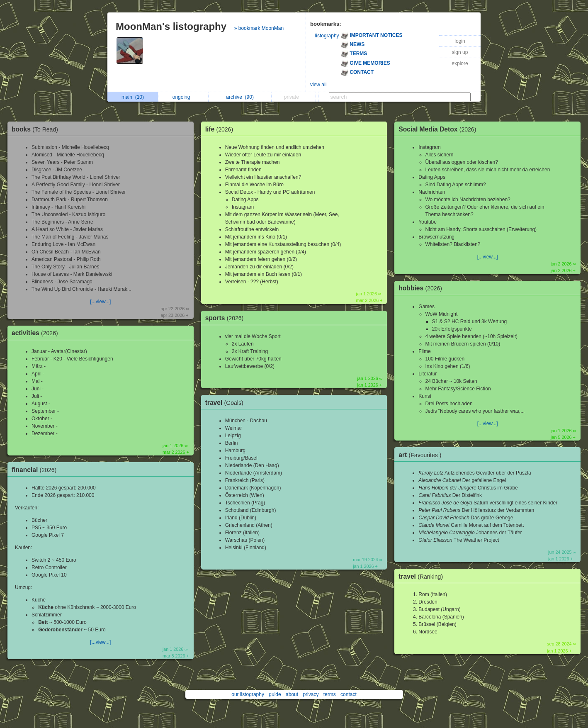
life (221, 129)
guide (275, 694)
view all (318, 85)
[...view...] (100, 302)
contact (349, 694)
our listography (248, 694)
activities (37, 333)
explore (460, 63)
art (422, 455)
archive (240, 97)
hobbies (422, 288)
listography (327, 36)
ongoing (183, 97)
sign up (460, 52)
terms (330, 694)
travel (226, 403)
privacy (311, 694)
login (460, 41)
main (133, 97)
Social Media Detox (439, 129)
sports (227, 318)
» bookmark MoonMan (259, 28)
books (37, 129)
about (292, 694)
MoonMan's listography (171, 26)
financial (36, 470)
